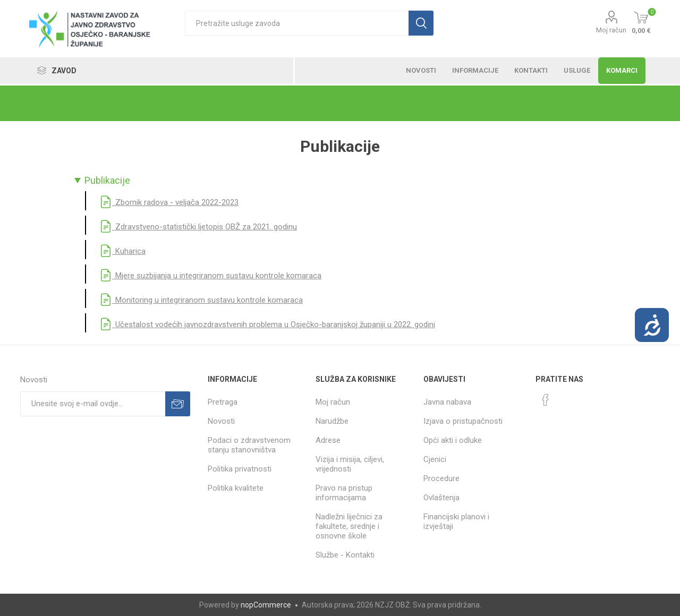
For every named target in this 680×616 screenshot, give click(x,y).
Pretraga (223, 402)
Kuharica (122, 251)
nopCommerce (266, 605)
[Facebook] (546, 400)
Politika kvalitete (236, 488)
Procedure (441, 478)
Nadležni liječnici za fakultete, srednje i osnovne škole (349, 526)
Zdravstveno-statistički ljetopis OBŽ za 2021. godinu (198, 227)
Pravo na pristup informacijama (344, 493)
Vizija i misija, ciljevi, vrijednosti (350, 464)
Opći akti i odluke (453, 440)
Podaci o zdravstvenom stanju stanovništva (249, 445)
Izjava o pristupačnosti (463, 421)
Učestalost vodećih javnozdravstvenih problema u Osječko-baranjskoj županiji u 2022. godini (267, 324)
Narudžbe (332, 421)
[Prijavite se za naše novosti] (93, 404)
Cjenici (435, 459)
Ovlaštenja (441, 498)
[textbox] (297, 23)
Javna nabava (447, 402)
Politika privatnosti (240, 469)
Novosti (221, 421)
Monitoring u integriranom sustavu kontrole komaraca (201, 300)
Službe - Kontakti (345, 555)
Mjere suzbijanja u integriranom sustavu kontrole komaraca (210, 276)
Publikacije (107, 181)
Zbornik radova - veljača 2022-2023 (169, 202)
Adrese (328, 440)
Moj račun (611, 30)
